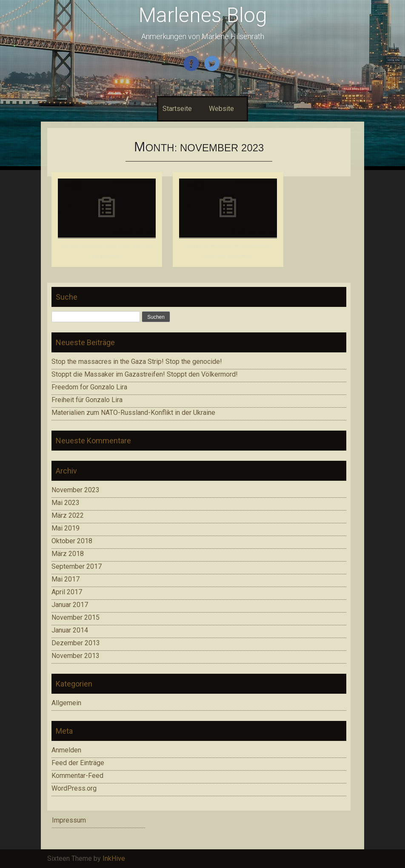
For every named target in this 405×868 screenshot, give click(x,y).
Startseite (177, 109)
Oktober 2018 (72, 541)
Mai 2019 (66, 528)
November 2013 (76, 656)
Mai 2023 (66, 503)
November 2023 (76, 490)
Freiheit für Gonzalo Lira (87, 400)
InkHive (114, 858)
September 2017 (77, 566)
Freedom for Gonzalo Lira (89, 387)
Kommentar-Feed (77, 776)
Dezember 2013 (76, 643)
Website (221, 109)
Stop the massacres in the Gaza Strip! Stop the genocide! (137, 362)
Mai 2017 (66, 579)
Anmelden (66, 750)
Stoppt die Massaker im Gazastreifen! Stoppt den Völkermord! (145, 374)
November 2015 (76, 617)
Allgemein (66, 703)
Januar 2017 (70, 605)
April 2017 (67, 592)
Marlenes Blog (203, 15)
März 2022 (68, 515)
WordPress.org (74, 788)
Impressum (69, 820)
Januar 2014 (70, 630)
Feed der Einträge (78, 763)
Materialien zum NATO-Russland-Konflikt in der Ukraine (133, 413)
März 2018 (68, 554)
